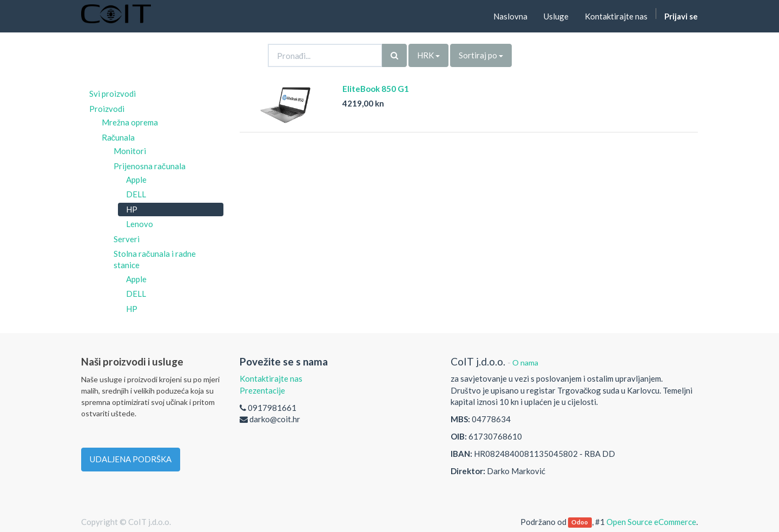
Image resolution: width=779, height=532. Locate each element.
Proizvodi (107, 109)
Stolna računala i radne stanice (155, 259)
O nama (525, 363)
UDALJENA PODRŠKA (131, 459)
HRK (428, 55)
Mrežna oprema (130, 122)
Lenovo (140, 224)
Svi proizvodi (113, 94)
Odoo (580, 523)
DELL (136, 194)
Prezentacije (262, 390)
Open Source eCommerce (651, 522)
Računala (118, 137)
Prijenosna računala (150, 166)
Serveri (127, 239)
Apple (136, 179)
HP (132, 209)
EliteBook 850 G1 (376, 89)
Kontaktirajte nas (271, 378)
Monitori (130, 151)
